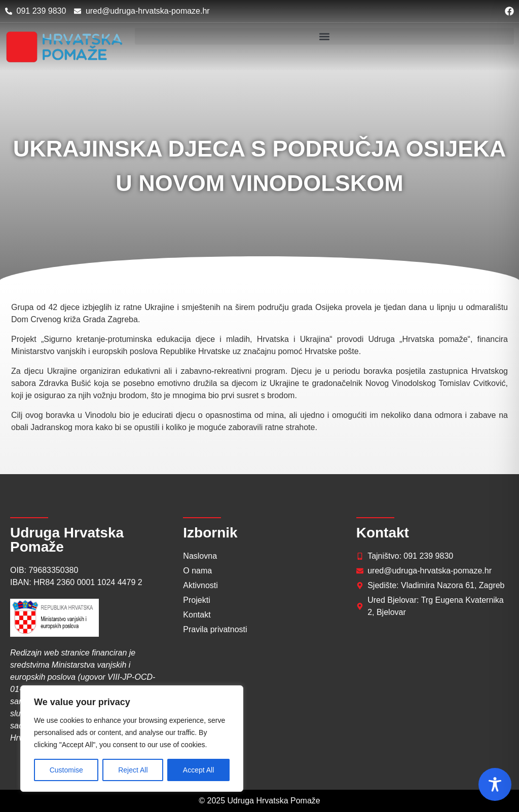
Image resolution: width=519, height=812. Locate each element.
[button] (324, 36)
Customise (66, 770)
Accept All (198, 770)
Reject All (133, 770)
